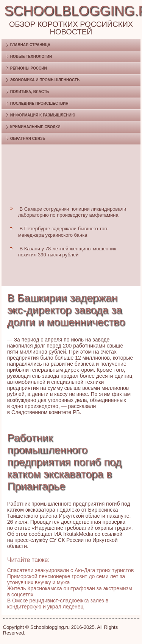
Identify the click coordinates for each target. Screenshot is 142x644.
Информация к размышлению (43, 115)
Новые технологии (31, 57)
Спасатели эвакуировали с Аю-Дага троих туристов (71, 570)
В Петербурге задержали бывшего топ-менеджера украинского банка (63, 232)
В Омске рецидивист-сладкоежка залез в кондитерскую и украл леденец (58, 604)
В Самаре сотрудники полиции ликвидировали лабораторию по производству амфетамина (72, 212)
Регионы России (29, 68)
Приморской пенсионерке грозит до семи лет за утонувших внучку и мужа (66, 579)
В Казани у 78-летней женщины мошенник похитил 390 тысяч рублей (67, 252)
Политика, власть (30, 92)
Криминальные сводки (35, 127)
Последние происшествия (39, 103)
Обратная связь (28, 139)
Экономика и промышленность (45, 80)
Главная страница (30, 45)
